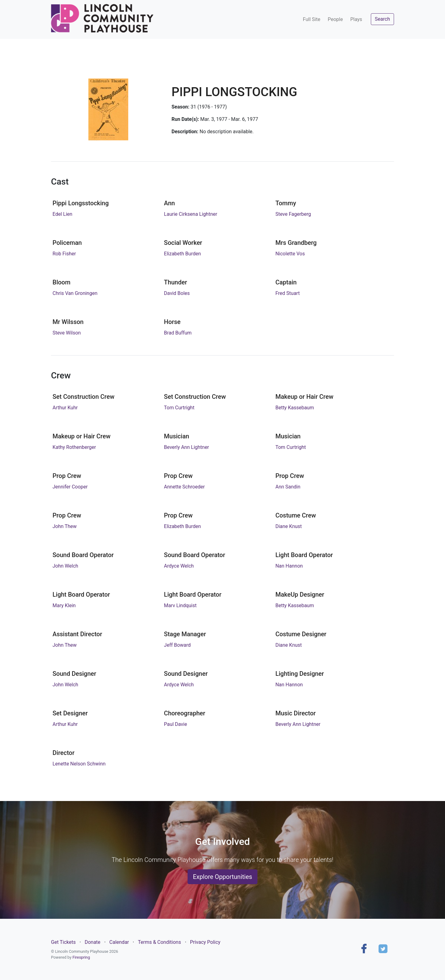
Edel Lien (62, 214)
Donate (93, 942)
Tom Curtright (179, 408)
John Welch (65, 566)
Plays (356, 19)
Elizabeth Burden (182, 254)
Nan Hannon (289, 566)
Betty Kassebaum (295, 408)
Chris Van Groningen (75, 293)
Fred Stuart (288, 293)
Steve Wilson (67, 333)
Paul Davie (176, 724)
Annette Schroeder (184, 487)
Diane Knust (288, 526)
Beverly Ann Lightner (187, 447)
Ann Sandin (288, 487)
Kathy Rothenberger (74, 447)
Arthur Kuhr (65, 408)
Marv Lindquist (180, 605)
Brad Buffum (178, 333)
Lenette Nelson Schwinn (79, 764)
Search (382, 19)
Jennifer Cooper (70, 487)
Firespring (81, 957)
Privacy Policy (205, 942)
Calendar (119, 942)
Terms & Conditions (159, 942)
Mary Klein (64, 605)
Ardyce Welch (179, 566)
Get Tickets (63, 942)
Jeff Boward (178, 645)
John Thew (65, 526)
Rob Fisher (64, 254)
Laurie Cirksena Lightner (191, 214)
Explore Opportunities (222, 877)
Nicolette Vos (290, 254)
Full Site (311, 19)
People (335, 19)
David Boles (177, 293)
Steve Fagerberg (293, 214)
